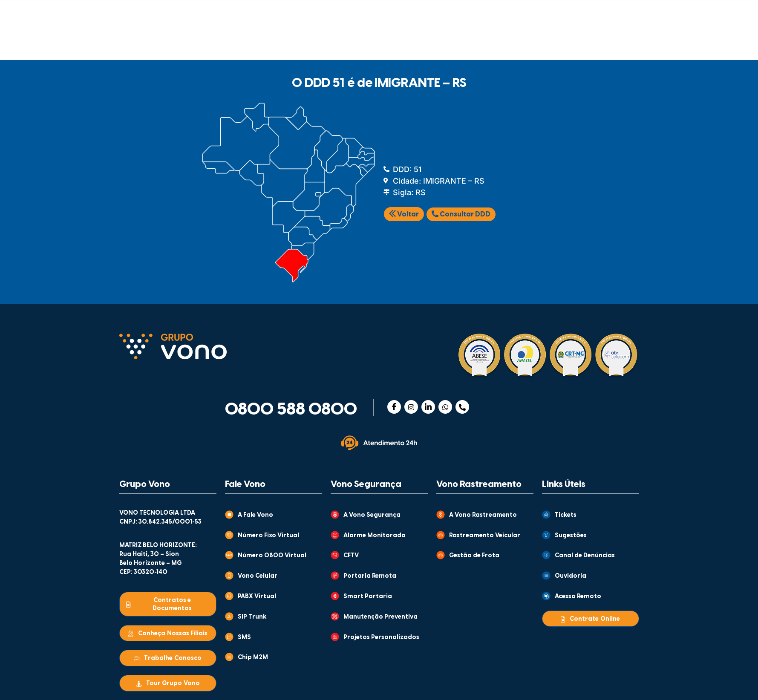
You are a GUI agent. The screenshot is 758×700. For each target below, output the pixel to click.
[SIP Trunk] (229, 616)
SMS (244, 638)
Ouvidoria (571, 576)
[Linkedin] (428, 407)
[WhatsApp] (445, 407)
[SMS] (229, 637)
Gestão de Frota (474, 556)
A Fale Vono (255, 515)
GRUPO (287, 12)
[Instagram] (411, 407)
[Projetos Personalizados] (335, 637)
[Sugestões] (546, 535)
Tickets (566, 515)
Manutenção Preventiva (380, 617)
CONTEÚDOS (363, 12)
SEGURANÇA (252, 41)
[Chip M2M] (229, 657)
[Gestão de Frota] (441, 555)
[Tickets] (546, 515)
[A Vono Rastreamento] (441, 515)
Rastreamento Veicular (485, 536)
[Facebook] (394, 407)
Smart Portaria (368, 597)
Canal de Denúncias (585, 556)
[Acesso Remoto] (546, 596)
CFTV (351, 556)
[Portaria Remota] (335, 576)
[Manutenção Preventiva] (335, 616)
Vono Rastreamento (479, 484)
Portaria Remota (370, 576)
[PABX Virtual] (229, 596)
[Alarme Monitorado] (335, 535)
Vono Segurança (366, 484)
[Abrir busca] (627, 39)
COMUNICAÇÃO (167, 41)
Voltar (404, 215)
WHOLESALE (520, 41)
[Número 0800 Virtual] (229, 555)
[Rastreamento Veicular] (441, 535)
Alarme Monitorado (375, 536)
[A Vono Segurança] (335, 515)
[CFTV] (335, 555)
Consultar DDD (461, 214)
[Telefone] (462, 407)
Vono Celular (258, 576)
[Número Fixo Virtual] (229, 535)
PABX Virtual (257, 597)
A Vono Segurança (372, 515)
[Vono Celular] (229, 576)
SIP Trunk (252, 617)
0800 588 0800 (291, 410)
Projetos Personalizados (381, 638)
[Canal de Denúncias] (546, 555)
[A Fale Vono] (229, 515)
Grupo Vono (145, 484)
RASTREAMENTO (337, 41)
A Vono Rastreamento (483, 515)
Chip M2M (253, 658)
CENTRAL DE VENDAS (535, 12)
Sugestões (571, 536)
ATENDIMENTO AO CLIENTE (451, 12)
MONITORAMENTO (432, 41)
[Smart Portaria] (335, 596)
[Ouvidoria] (546, 576)
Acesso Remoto (578, 597)
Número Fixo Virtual (268, 536)
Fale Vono (245, 484)
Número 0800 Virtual (272, 556)
